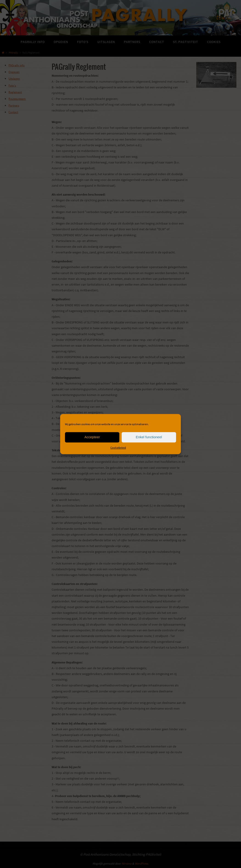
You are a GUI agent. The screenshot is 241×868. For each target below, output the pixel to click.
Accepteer (92, 437)
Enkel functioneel (149, 437)
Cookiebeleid (118, 448)
